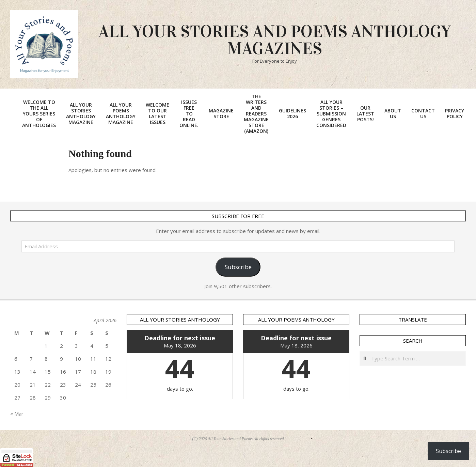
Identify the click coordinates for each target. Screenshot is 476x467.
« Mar (17, 414)
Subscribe (238, 267)
